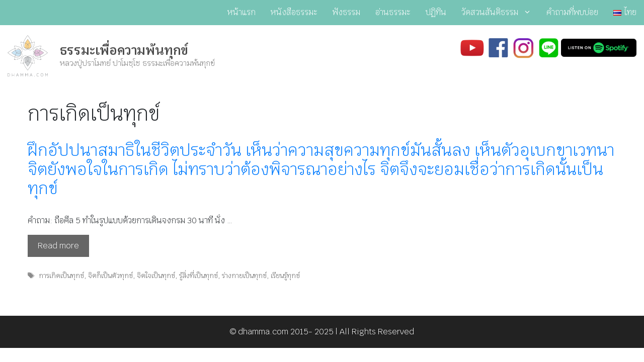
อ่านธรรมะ (393, 12)
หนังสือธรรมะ (294, 12)
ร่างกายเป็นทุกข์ (244, 276)
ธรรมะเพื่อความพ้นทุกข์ (124, 50)
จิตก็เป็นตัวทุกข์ (110, 276)
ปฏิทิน (436, 12)
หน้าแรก (242, 12)
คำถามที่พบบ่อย (572, 12)
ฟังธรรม (346, 12)
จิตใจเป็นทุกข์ (156, 276)
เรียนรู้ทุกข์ (285, 276)
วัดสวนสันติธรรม (500, 13)
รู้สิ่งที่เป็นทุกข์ (198, 276)
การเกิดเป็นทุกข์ (61, 276)
